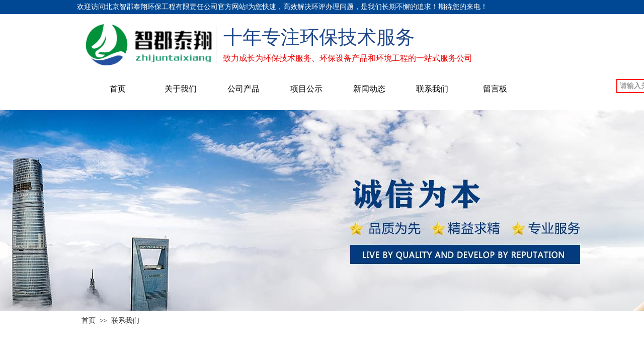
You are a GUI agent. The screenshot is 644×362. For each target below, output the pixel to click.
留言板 (495, 89)
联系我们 (432, 89)
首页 (118, 89)
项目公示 (306, 89)
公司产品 (244, 89)
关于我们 (181, 89)
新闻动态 (369, 89)
